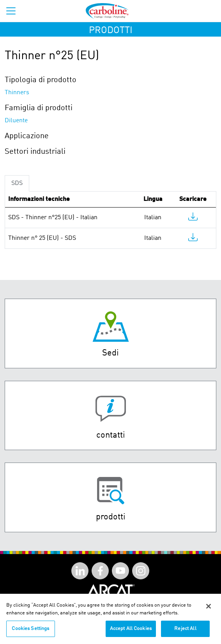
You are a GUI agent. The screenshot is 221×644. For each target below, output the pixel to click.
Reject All (185, 632)
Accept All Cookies (131, 632)
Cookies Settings (30, 632)
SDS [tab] (17, 183)
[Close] (209, 610)
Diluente (16, 121)
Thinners (17, 93)
